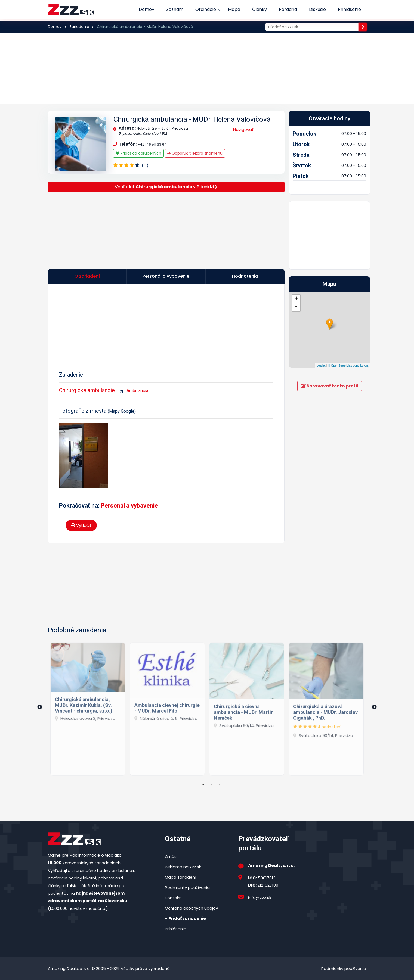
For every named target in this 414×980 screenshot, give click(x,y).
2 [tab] (211, 784)
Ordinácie (206, 9)
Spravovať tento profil (330, 386)
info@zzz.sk (260, 898)
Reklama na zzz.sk (183, 867)
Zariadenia (79, 27)
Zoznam (175, 9)
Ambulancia (137, 391)
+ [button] (296, 299)
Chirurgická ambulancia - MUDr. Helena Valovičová (192, 119)
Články (259, 9)
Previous (40, 707)
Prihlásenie (349, 9)
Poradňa (288, 9)
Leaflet (321, 365)
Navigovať (243, 129)
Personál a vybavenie (129, 505)
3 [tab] (220, 784)
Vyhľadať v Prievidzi (166, 187)
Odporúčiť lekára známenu (195, 153)
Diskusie (317, 9)
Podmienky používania (187, 887)
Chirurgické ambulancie (87, 390)
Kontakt (173, 898)
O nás (171, 857)
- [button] (296, 307)
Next (374, 707)
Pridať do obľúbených (138, 153)
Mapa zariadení (180, 877)
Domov (146, 9)
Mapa (234, 9)
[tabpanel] (88, 707)
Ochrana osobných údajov (191, 908)
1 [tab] (203, 784)
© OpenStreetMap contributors (348, 365)
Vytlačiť (81, 525)
